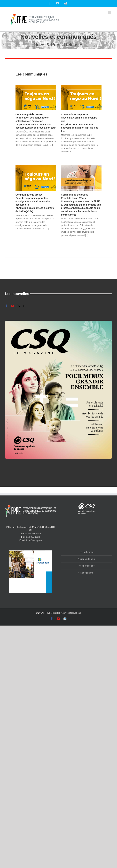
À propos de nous (87, 559)
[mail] (25, 306)
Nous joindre (87, 573)
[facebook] (6, 306)
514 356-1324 (33, 537)
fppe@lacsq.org (34, 540)
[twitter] (19, 306)
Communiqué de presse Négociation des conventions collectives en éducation (36, 121)
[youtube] (13, 306)
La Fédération (87, 552)
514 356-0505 (34, 534)
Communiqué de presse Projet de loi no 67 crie (81, 205)
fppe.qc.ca (75, 613)
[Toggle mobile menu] (110, 12)
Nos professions (87, 566)
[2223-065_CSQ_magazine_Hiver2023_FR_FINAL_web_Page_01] (58, 322)
